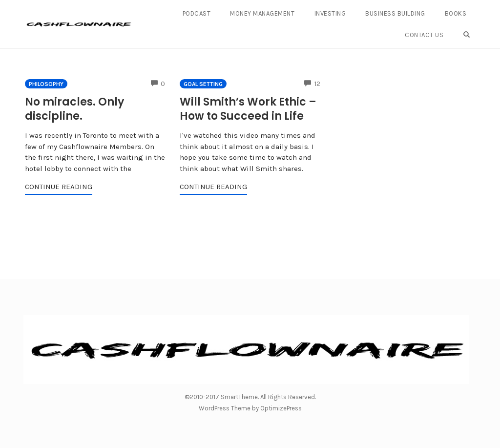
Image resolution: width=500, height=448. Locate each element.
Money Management (262, 13)
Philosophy (46, 84)
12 (312, 84)
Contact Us (424, 35)
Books (456, 13)
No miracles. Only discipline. (74, 109)
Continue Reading (59, 187)
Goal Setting (203, 84)
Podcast (197, 13)
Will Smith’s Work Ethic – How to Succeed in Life (248, 109)
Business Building (395, 13)
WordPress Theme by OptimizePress (250, 408)
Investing (330, 13)
